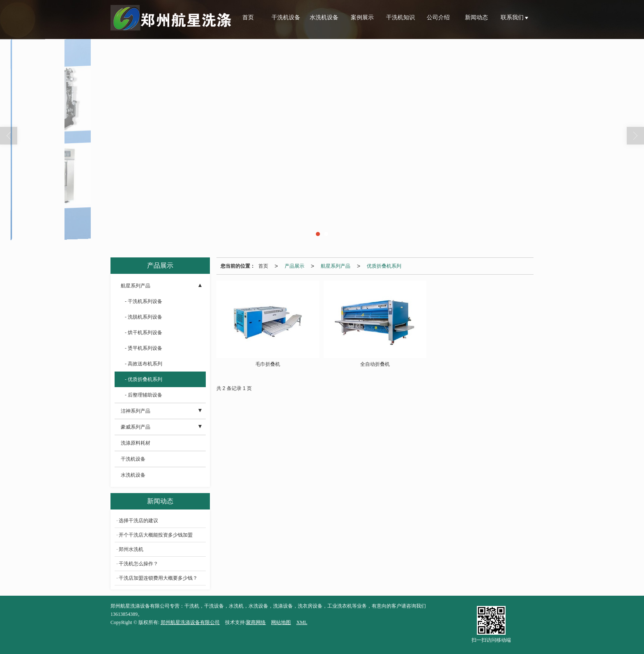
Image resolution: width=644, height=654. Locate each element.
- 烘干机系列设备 (144, 333)
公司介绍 (438, 17)
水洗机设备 (324, 17)
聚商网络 (256, 622)
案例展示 (362, 17)
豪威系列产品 (136, 427)
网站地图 (281, 622)
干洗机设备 (286, 17)
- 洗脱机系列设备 (144, 317)
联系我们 (513, 17)
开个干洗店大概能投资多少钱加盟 (156, 535)
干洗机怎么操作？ (138, 564)
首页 (248, 17)
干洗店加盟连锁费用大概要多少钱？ (158, 578)
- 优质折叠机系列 (144, 379)
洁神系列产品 (136, 411)
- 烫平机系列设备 (144, 348)
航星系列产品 (336, 266)
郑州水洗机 (131, 549)
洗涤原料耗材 (136, 443)
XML (302, 622)
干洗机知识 (400, 17)
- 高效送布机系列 (144, 364)
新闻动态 (476, 17)
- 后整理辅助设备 (144, 395)
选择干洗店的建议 (138, 521)
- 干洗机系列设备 (144, 301)
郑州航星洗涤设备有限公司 (190, 622)
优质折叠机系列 (384, 266)
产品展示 (294, 266)
